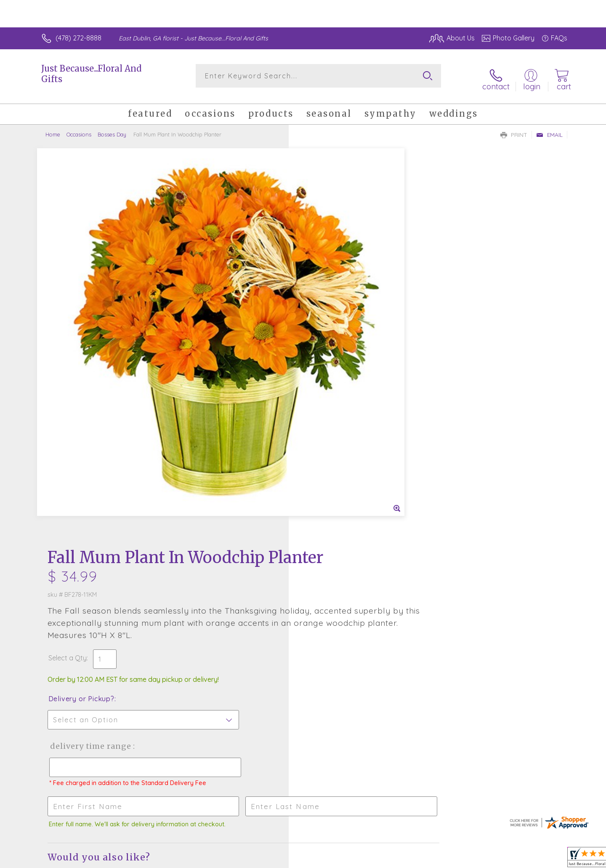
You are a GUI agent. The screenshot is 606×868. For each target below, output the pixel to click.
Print (514, 129)
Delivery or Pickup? (337, 320)
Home (53, 128)
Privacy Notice (433, 859)
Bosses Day (112, 128)
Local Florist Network (493, 859)
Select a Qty (323, 279)
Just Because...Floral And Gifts (91, 74)
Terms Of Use (383, 859)
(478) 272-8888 (78, 38)
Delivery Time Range (345, 367)
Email (549, 129)
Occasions (79, 128)
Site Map (545, 859)
